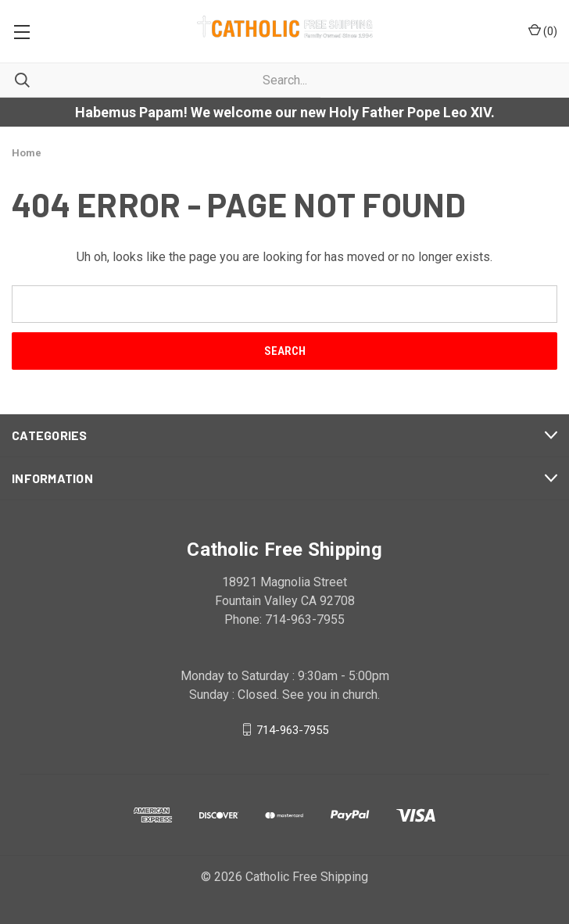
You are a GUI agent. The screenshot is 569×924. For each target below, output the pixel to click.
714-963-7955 (292, 729)
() (543, 30)
